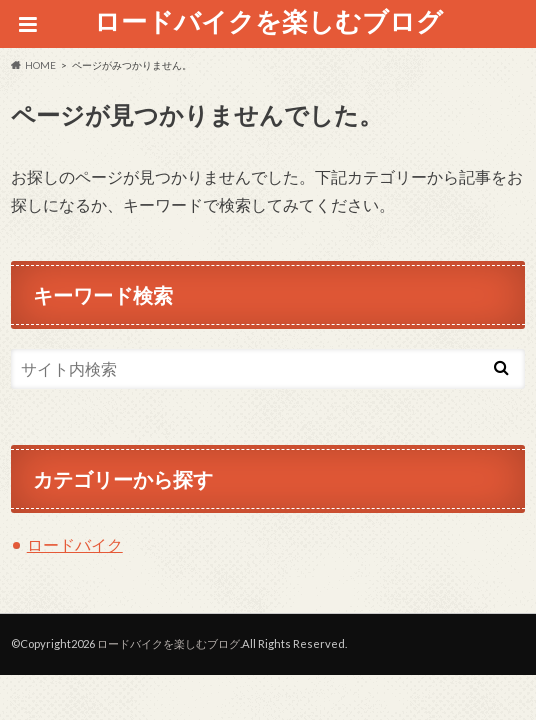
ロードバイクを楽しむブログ (268, 21)
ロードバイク (75, 544)
